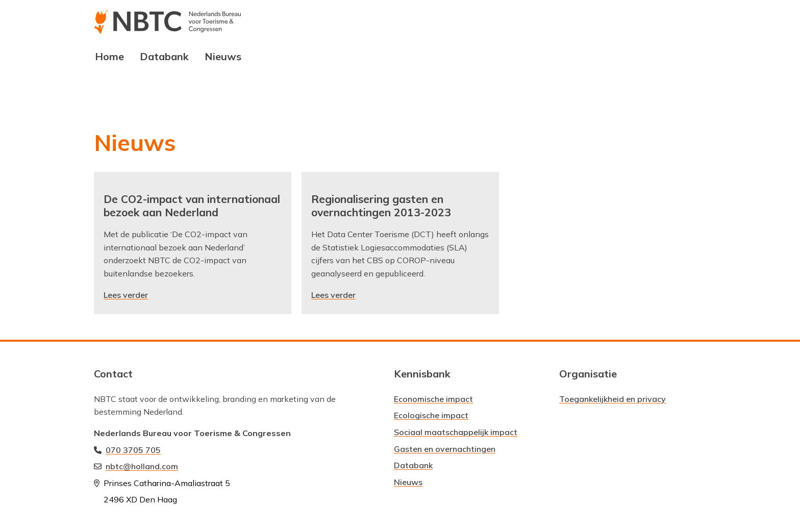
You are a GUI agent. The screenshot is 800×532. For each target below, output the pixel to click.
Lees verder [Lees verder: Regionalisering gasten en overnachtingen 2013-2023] (333, 295)
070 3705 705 (133, 450)
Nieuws (223, 56)
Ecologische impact (431, 415)
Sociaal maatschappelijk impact (456, 432)
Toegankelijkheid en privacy (612, 399)
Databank (164, 56)
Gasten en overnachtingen (445, 449)
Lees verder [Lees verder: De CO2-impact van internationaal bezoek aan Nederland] (126, 295)
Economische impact (433, 399)
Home (109, 56)
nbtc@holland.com (142, 466)
